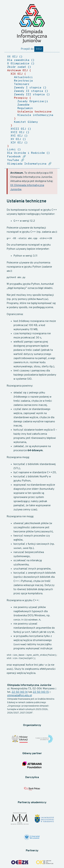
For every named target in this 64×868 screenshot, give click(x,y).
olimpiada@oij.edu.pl (20, 696)
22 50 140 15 (41, 692)
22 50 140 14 (20, 692)
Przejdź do (32, 49)
